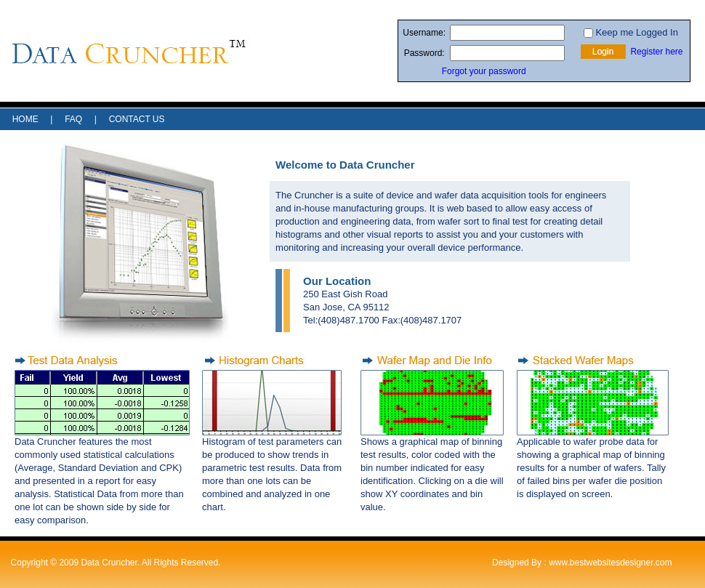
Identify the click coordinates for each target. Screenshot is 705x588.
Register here (656, 52)
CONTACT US (137, 119)
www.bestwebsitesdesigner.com (610, 563)
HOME (25, 119)
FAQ (73, 119)
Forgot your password (484, 71)
